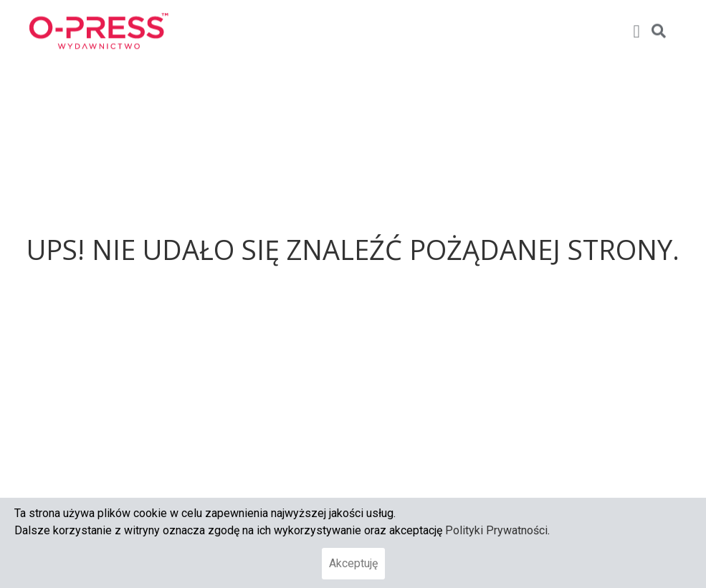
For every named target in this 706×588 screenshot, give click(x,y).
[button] (636, 24)
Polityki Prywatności (496, 530)
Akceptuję (353, 563)
